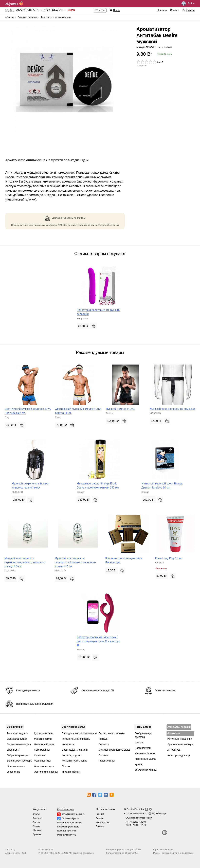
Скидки (71, 10)
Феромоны (46, 17)
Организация (66, 809)
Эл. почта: (139, 818)
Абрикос (10, 17)
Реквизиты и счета (66, 835)
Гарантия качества (67, 831)
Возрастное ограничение (70, 823)
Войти (188, 3)
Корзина (100, 814)
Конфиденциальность (68, 827)
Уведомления (103, 822)
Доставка (162, 10)
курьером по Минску (74, 218)
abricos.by (10, 850)
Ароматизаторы (63, 17)
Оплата (174, 10)
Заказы (99, 818)
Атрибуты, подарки (27, 17)
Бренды (37, 834)
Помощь (100, 826)
